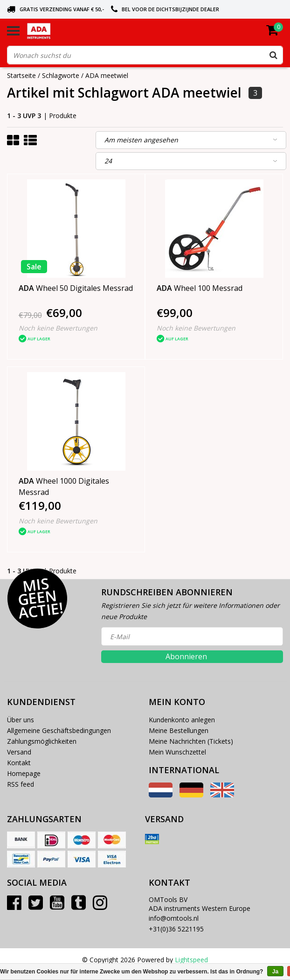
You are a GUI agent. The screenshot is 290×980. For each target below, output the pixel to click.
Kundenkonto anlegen (182, 720)
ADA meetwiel (107, 75)
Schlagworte (61, 75)
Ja (275, 972)
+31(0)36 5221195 (176, 929)
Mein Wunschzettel (177, 752)
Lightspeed (191, 960)
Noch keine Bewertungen (58, 328)
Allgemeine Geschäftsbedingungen (59, 730)
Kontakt (19, 763)
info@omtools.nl (174, 918)
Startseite (21, 75)
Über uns (21, 720)
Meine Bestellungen (179, 730)
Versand (19, 752)
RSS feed (21, 784)
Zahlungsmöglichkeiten (42, 741)
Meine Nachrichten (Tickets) (191, 741)
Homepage (24, 773)
